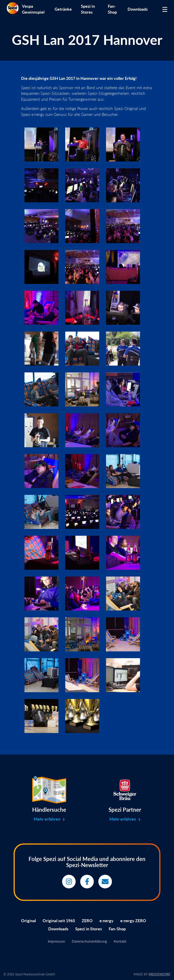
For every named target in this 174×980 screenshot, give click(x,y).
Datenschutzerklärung (89, 941)
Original (28, 921)
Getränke (63, 9)
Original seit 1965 (59, 921)
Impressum (56, 941)
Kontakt (120, 941)
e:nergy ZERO (133, 921)
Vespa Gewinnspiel (33, 9)
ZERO (87, 921)
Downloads (138, 9)
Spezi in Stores (88, 9)
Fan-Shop (112, 9)
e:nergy (106, 921)
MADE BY (152, 974)
